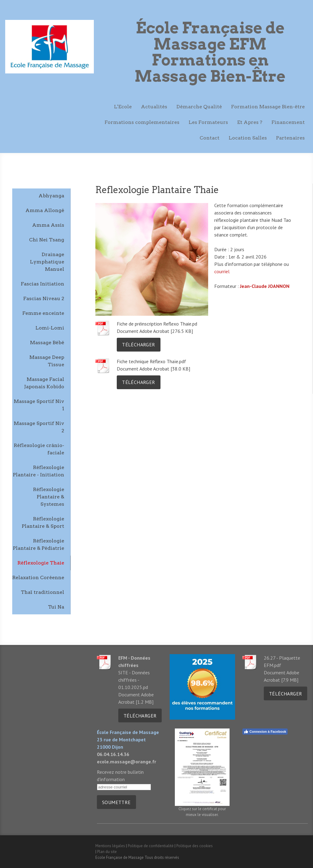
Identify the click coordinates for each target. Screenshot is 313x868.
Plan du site (107, 852)
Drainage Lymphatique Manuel (47, 262)
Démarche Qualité (199, 107)
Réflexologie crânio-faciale (39, 449)
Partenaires (290, 138)
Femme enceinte (43, 313)
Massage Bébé (47, 343)
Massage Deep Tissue (47, 361)
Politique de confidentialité (151, 846)
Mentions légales (110, 846)
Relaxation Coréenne (38, 577)
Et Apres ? (250, 122)
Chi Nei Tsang (47, 240)
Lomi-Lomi (50, 328)
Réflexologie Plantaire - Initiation (39, 471)
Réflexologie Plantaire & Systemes (49, 497)
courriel (222, 271)
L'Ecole (123, 107)
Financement (288, 122)
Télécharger (138, 345)
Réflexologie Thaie (41, 563)
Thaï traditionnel (42, 592)
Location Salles (248, 138)
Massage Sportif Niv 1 (39, 405)
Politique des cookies (195, 846)
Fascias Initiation (42, 284)
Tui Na (56, 607)
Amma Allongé (45, 210)
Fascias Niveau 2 (44, 298)
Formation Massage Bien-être (268, 107)
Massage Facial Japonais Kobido (44, 383)
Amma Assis (48, 225)
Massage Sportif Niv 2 (39, 427)
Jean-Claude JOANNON (265, 286)
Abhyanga (51, 196)
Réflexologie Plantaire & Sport (43, 522)
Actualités (154, 107)
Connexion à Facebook (265, 732)
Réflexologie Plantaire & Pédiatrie (39, 544)
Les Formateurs (208, 122)
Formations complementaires (142, 122)
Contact (210, 138)
